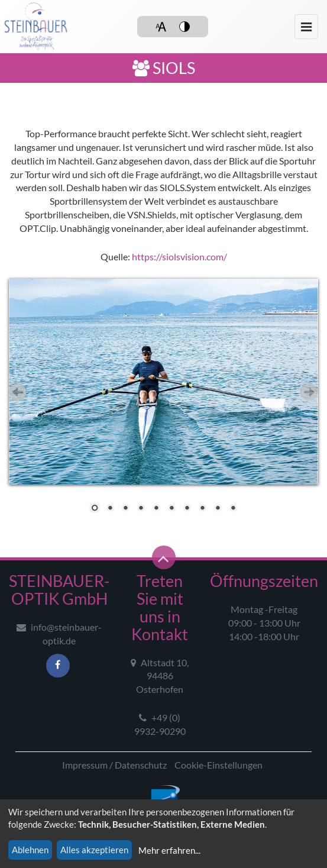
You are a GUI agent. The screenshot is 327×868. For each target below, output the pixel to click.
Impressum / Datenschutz (114, 765)
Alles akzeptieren (94, 850)
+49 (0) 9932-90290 (160, 724)
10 (233, 509)
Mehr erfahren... (169, 850)
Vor (309, 392)
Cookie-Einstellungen (218, 765)
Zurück (18, 392)
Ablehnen (30, 850)
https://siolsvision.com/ (179, 256)
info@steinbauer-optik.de (59, 634)
